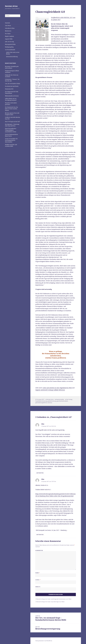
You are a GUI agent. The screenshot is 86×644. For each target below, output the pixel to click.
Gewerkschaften (60, 399)
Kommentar (39, 550)
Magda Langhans (9, 36)
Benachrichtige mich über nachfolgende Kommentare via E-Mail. (54, 599)
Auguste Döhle (9, 39)
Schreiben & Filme (10, 28)
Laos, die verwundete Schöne (13, 84)
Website (38, 587)
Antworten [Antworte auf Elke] (40, 473)
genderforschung (52, 401)
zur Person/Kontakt (10, 50)
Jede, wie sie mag (10, 42)
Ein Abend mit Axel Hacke (12, 86)
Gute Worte (8, 26)
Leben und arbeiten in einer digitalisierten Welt (57, 388)
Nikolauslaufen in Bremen (12, 96)
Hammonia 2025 (9, 89)
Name (38, 573)
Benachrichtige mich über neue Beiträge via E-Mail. (51, 602)
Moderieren (8, 31)
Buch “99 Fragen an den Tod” (12, 122)
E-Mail (38, 580)
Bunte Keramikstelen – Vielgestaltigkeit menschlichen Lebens (11, 130)
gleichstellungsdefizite (41, 403)
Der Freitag (69, 399)
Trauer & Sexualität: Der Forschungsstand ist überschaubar (11, 140)
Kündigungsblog (9, 47)
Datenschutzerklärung (12, 57)
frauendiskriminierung (41, 401)
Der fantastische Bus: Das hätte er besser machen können (11, 109)
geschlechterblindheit (62, 401)
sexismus (50, 403)
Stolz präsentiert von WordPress (44, 641)
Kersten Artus (11, 6)
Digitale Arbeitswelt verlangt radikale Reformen (50, 390)
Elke (43, 424)
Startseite (8, 23)
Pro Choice (8, 34)
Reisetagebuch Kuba (10, 44)
